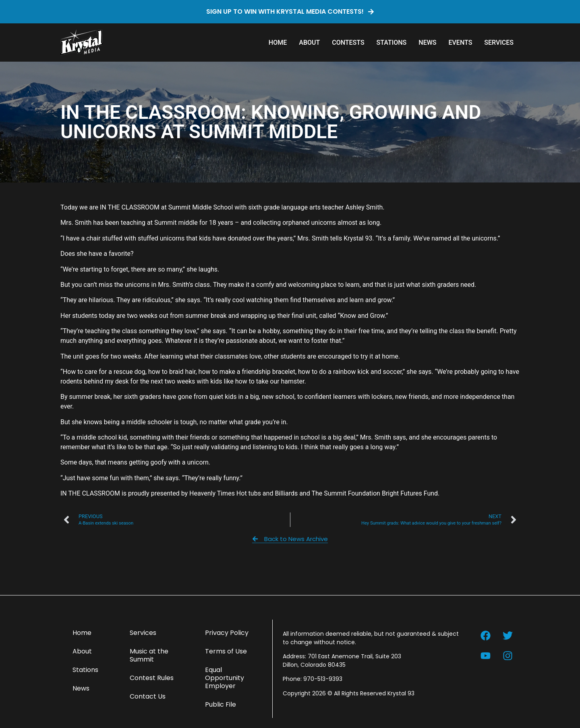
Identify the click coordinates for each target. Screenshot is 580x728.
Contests (348, 43)
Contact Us (148, 696)
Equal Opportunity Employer (225, 678)
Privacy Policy (227, 633)
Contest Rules (152, 678)
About (309, 43)
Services (499, 43)
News (427, 43)
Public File (221, 704)
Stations (392, 43)
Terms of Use (226, 651)
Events (460, 43)
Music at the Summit (149, 655)
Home (278, 43)
